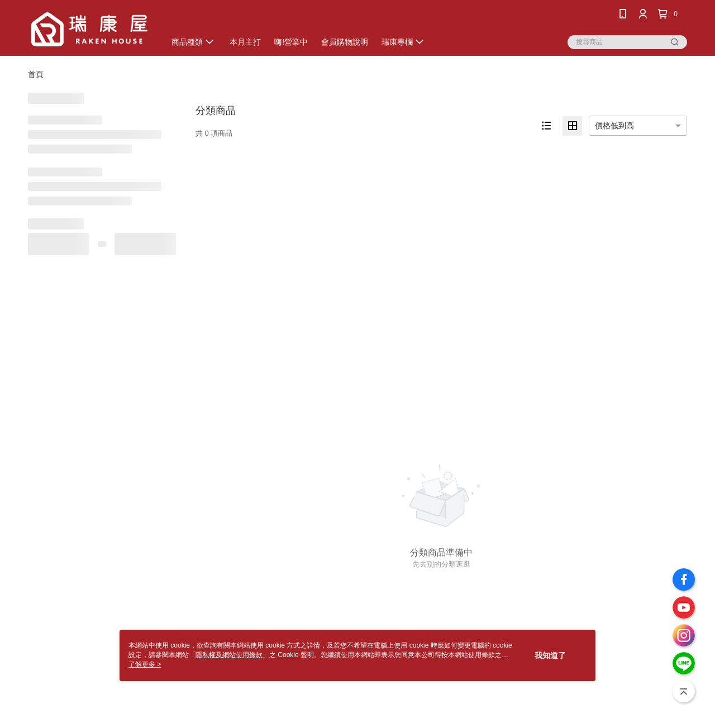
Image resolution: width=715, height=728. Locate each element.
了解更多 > (145, 664)
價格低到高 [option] (614, 126)
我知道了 (550, 655)
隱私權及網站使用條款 (229, 655)
